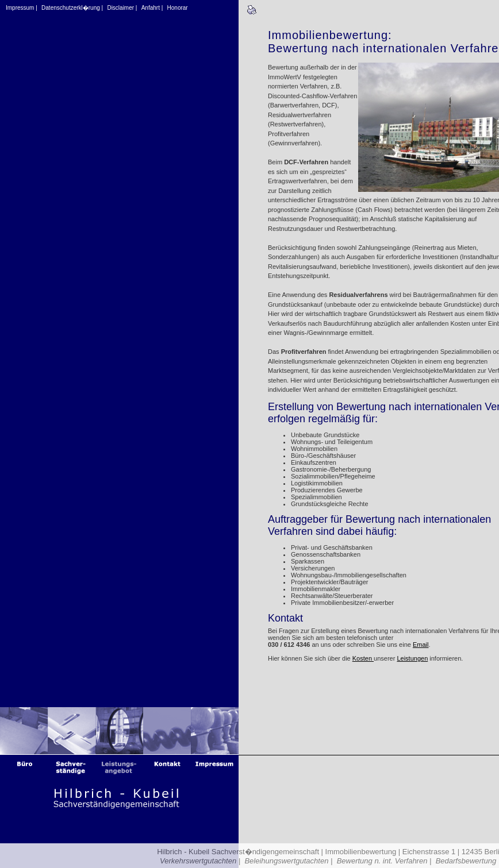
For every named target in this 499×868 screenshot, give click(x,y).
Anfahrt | (152, 8)
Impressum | (22, 8)
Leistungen (412, 658)
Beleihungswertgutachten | (288, 861)
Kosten (363, 658)
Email (421, 645)
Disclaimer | (122, 8)
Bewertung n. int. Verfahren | (384, 861)
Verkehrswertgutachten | (200, 861)
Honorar (178, 8)
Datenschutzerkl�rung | (72, 8)
